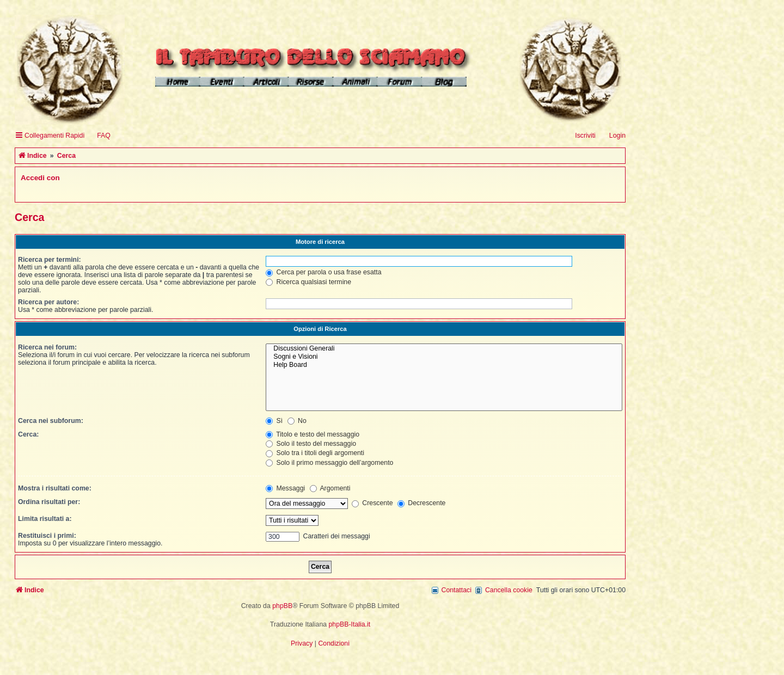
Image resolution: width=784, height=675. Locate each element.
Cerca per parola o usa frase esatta (323, 272)
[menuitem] (99, 136)
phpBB (282, 606)
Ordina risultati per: (49, 502)
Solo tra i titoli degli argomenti (315, 453)
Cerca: (28, 434)
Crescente (372, 503)
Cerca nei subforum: (51, 421)
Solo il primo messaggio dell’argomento (329, 463)
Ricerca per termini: (50, 260)
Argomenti (330, 488)
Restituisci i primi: (47, 536)
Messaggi (285, 488)
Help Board (444, 365)
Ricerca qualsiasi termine (308, 282)
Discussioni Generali (444, 349)
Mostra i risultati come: (55, 488)
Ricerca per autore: (48, 302)
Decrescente (422, 503)
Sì (274, 421)
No (297, 421)
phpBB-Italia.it (350, 624)
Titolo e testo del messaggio (313, 434)
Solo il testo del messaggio (311, 444)
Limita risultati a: (45, 519)
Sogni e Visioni (444, 357)
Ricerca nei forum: (47, 347)
